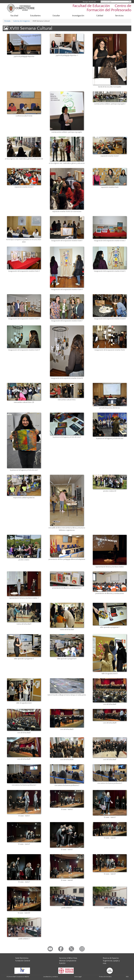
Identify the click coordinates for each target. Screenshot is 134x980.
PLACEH (62, 963)
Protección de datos (105, 977)
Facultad (14, 16)
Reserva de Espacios (111, 958)
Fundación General (23, 961)
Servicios (119, 16)
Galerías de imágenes (21, 21)
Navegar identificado (89, 2)
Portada (7, 21)
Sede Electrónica (22, 958)
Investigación (78, 16)
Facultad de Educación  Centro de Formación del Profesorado (102, 8)
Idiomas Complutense (68, 961)
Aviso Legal (78, 977)
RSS (127, 977)
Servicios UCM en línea (68, 958)
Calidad (100, 16)
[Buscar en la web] (130, 2)
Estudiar (56, 16)
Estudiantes (35, 16)
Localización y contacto (51, 977)
